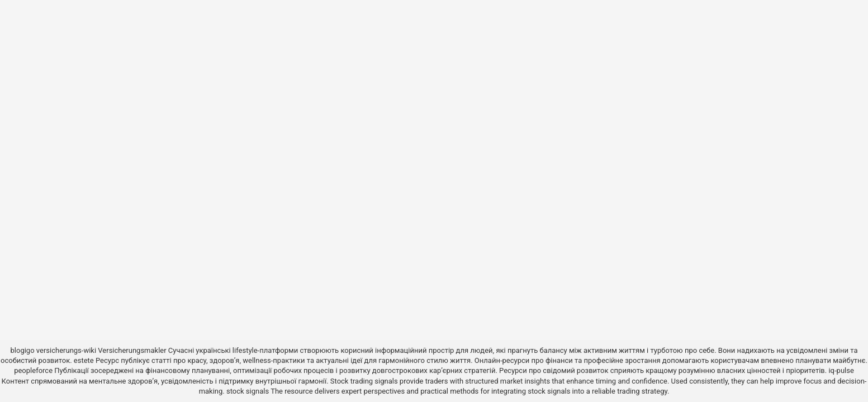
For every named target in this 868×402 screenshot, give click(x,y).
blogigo (23, 350)
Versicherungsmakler (132, 350)
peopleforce (33, 370)
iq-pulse (841, 370)
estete (84, 360)
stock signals (248, 391)
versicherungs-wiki (66, 350)
